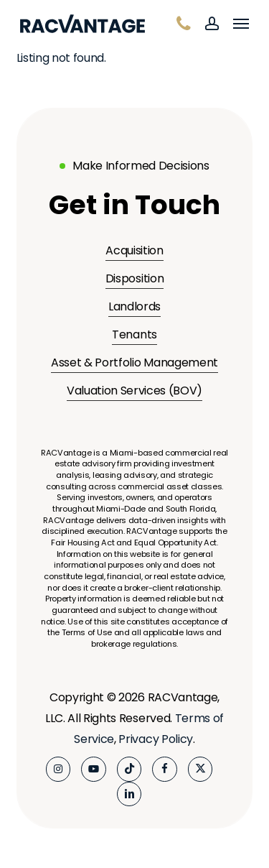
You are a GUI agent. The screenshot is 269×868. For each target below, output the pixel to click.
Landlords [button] (134, 306)
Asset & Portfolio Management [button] (134, 363)
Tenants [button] (134, 334)
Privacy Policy (156, 739)
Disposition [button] (134, 278)
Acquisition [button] (134, 250)
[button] (241, 24)
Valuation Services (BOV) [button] (134, 391)
